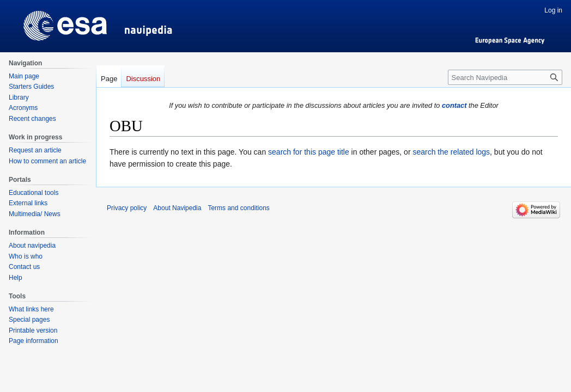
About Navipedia (177, 208)
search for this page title (309, 152)
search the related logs (451, 152)
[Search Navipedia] (505, 77)
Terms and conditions (238, 208)
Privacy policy (127, 208)
